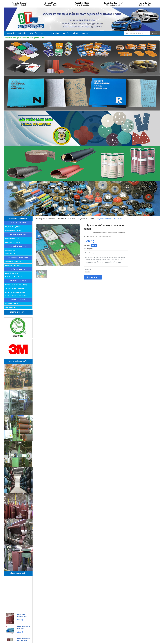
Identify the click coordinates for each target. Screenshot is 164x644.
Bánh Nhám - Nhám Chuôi (13, 277)
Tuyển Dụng (54, 33)
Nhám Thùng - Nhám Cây (13, 262)
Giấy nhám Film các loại (13, 231)
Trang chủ (42, 219)
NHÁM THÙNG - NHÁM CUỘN (18, 258)
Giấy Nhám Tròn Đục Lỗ (13, 242)
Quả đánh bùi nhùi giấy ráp (14, 288)
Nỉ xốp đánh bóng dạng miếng (15, 292)
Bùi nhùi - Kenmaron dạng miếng (16, 285)
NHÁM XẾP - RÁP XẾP (18, 269)
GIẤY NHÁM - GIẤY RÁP (18, 223)
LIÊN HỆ (76, 33)
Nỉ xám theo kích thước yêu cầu (16, 296)
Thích (86, 237)
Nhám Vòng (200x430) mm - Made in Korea (23, 617)
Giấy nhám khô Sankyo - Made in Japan (110, 219)
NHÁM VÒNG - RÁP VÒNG (18, 246)
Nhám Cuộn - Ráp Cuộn (13, 265)
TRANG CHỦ (10, 33)
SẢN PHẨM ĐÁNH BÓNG (18, 281)
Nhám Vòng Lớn (10, 254)
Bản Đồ (85, 33)
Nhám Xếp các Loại (11, 273)
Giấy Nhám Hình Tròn (12, 238)
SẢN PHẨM (33, 33)
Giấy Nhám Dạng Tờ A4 (12, 227)
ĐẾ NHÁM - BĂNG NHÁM (18, 300)
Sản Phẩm (52, 219)
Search (155, 33)
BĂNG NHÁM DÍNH (11, 307)
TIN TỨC (66, 33)
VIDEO (43, 33)
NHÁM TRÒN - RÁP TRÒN (18, 234)
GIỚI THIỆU (22, 33)
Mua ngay (93, 277)
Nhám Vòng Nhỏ (10, 250)
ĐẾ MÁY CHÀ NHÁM (11, 304)
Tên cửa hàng (90, 253)
